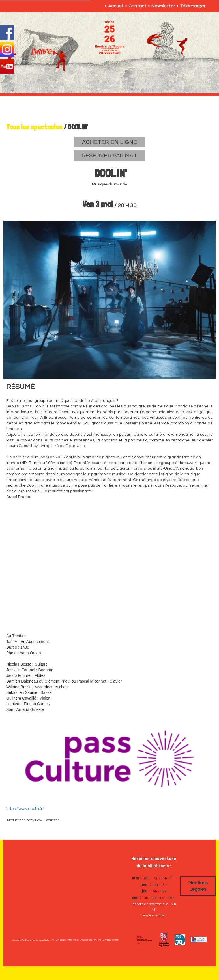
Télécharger (193, 6)
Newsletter (163, 6)
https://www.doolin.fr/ (25, 809)
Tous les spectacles (34, 127)
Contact (137, 6)
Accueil (116, 6)
